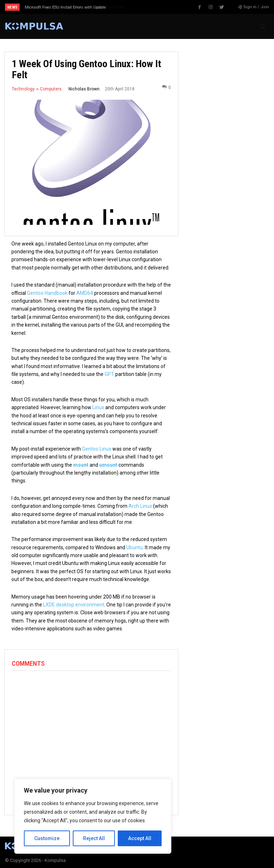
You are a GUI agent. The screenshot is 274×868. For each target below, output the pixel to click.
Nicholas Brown (84, 89)
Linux (98, 407)
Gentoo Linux (97, 449)
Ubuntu (135, 547)
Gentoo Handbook (47, 293)
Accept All (140, 838)
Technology (23, 89)
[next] (150, 7)
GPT (109, 374)
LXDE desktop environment (74, 605)
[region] (93, 816)
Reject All (94, 838)
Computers (51, 89)
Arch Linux (140, 506)
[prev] (139, 7)
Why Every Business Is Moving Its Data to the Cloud (71, 7)
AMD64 (85, 293)
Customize (47, 838)
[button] (263, 26)
